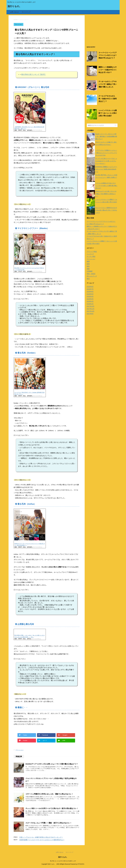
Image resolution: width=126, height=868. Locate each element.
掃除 (88, 269)
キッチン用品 (91, 256)
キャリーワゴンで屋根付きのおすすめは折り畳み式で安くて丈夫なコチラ (106, 210)
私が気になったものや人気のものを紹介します (63, 861)
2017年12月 (91, 306)
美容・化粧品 (91, 274)
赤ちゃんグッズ (92, 276)
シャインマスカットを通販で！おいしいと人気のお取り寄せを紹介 (108, 113)
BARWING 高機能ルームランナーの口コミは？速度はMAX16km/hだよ (106, 169)
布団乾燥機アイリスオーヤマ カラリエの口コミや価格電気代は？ (42, 840)
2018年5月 (90, 294)
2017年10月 (91, 311)
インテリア (90, 254)
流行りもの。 (14, 7)
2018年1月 (90, 304)
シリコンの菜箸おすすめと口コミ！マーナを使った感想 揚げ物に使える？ (106, 186)
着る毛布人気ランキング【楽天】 (34, 74)
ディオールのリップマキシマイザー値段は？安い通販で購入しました (108, 84)
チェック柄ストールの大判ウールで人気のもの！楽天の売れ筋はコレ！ (52, 808)
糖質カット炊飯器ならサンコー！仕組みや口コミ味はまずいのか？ (108, 70)
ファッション (20, 750)
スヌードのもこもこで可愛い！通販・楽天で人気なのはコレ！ (49, 823)
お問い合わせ (14, 12)
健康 (88, 261)
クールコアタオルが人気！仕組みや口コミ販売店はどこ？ (108, 99)
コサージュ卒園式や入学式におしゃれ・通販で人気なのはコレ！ (49, 794)
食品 (88, 279)
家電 (88, 264)
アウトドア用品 (92, 252)
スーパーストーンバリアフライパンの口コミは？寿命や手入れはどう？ (108, 55)
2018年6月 (90, 292)
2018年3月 (90, 299)
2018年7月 (90, 289)
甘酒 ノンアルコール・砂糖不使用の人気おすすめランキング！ (41, 837)
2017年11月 (91, 309)
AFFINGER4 (81, 864)
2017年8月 (90, 314)
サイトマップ (26, 12)
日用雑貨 (90, 271)
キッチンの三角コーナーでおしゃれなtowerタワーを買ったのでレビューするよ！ (106, 161)
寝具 (88, 266)
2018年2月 (90, 301)
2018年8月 (90, 287)
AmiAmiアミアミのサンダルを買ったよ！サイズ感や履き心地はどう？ (52, 764)
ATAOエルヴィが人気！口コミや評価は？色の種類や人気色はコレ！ (106, 194)
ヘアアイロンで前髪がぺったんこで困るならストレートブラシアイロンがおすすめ (106, 153)
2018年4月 (90, 296)
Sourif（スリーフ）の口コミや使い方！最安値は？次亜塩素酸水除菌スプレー (106, 136)
